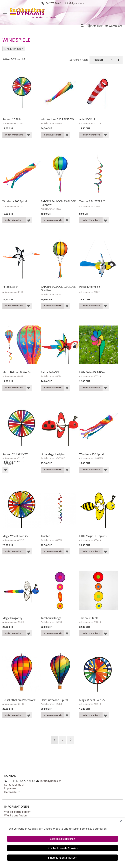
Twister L (46, 536)
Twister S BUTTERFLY (92, 201)
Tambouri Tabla (89, 618)
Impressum (11, 788)
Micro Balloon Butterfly (17, 372)
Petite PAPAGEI (50, 372)
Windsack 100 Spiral (15, 201)
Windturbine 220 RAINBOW (57, 119)
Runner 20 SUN (12, 119)
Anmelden (97, 26)
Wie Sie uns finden (15, 815)
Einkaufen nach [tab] (14, 49)
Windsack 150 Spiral (91, 454)
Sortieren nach (79, 60)
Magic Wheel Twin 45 (15, 536)
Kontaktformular (14, 785)
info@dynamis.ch (75, 3)
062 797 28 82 (53, 3)
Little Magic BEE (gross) (93, 536)
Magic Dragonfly (12, 618)
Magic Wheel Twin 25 (92, 700)
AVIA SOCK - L (87, 119)
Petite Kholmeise (90, 287)
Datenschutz (12, 792)
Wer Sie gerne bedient (18, 812)
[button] (29, 135)
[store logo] (34, 14)
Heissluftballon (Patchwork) (19, 700)
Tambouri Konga (51, 618)
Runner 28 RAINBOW (15, 454)
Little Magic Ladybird (53, 454)
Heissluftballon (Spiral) (55, 700)
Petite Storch (10, 287)
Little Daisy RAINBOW (92, 372)
